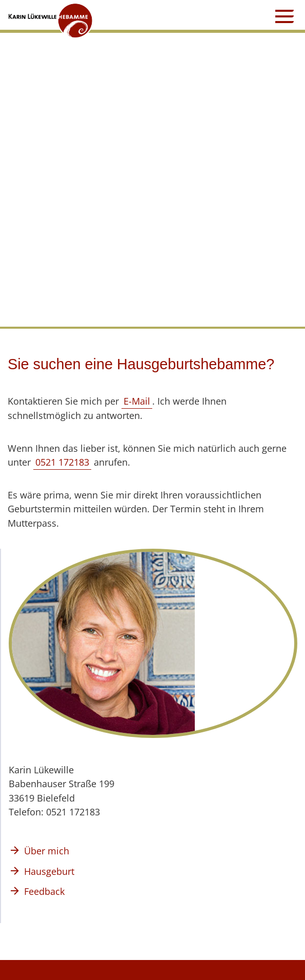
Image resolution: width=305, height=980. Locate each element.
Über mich (47, 851)
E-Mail (137, 401)
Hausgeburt (49, 871)
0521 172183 (62, 462)
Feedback (44, 891)
